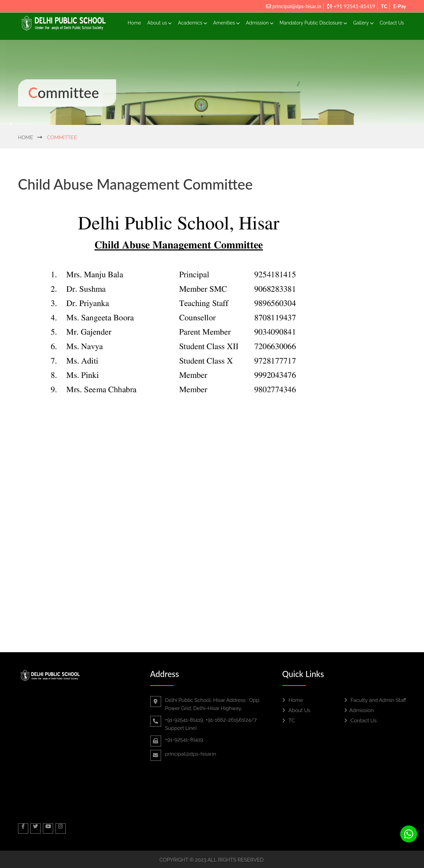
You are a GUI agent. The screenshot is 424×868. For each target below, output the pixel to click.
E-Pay (400, 6)
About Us (296, 710)
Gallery (363, 23)
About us (159, 23)
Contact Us (392, 23)
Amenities (226, 23)
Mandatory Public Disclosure (313, 23)
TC (384, 6)
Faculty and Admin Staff (375, 700)
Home (135, 23)
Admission (260, 23)
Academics (192, 23)
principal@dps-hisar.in (294, 6)
